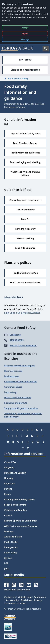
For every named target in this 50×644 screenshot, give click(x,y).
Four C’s (25, 219)
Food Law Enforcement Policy (25, 282)
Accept (25, 28)
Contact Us (10, 597)
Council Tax (10, 462)
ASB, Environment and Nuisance (21, 526)
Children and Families (15, 510)
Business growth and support (19, 366)
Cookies (22, 603)
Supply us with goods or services (21, 408)
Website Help (25, 597)
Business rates (12, 376)
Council (8, 515)
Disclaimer (26, 600)
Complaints (40, 597)
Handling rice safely (25, 229)
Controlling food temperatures (25, 200)
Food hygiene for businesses (25, 153)
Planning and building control (20, 499)
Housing (9, 478)
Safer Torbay (11, 553)
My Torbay (25, 60)
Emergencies (11, 547)
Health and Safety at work (18, 398)
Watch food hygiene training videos (25, 173)
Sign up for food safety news (25, 134)
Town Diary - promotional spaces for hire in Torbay (23, 415)
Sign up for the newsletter (23, 345)
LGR (6, 563)
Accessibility (12, 600)
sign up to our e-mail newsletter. (22, 313)
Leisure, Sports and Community (21, 521)
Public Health (11, 542)
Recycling (9, 468)
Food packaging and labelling (25, 162)
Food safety (10, 392)
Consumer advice (13, 387)
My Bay (8, 558)
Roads (7, 494)
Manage (27, 40)
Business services (13, 371)
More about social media (17, 590)
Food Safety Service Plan (25, 273)
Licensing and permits (16, 403)
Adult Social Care (13, 537)
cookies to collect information (25, 8)
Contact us (15, 335)
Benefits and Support (15, 473)
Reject (25, 34)
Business (9, 531)
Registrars (10, 483)
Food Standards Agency (25, 143)
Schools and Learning (15, 505)
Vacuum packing (25, 238)
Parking (8, 489)
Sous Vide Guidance (25, 248)
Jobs (6, 569)
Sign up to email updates (25, 70)
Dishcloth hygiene (25, 210)
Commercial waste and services (21, 382)
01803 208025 (17, 340)
